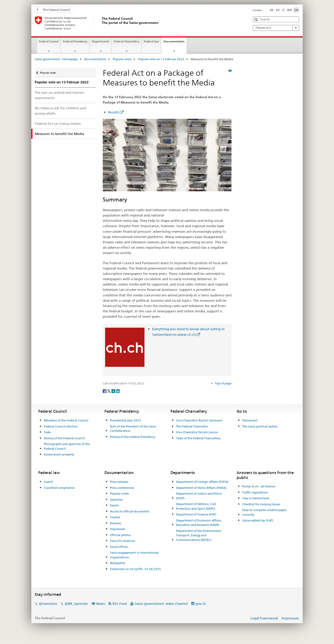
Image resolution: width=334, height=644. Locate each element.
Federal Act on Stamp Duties (58, 124)
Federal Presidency (75, 41)
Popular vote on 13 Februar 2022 (161, 59)
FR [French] (278, 10)
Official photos (120, 535)
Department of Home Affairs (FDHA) (201, 488)
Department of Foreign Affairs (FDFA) (202, 482)
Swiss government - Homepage (56, 59)
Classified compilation (59, 488)
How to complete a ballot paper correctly (264, 512)
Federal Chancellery (127, 41)
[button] (257, 20)
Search (48, 482)
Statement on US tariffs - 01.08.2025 (135, 569)
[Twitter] (109, 391)
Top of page (223, 383)
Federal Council (49, 41)
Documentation (175, 43)
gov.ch (201, 604)
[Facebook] (105, 391)
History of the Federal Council (64, 438)
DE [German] (272, 10)
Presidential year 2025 (125, 420)
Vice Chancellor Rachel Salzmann (199, 420)
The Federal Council (54, 10)
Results (114, 112)
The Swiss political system (260, 426)
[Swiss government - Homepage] (101, 23)
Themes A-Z (276, 28)
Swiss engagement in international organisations (134, 555)
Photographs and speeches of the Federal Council (67, 446)
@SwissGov (48, 604)
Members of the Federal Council (66, 420)
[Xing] (114, 391)
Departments (101, 41)
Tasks (47, 432)
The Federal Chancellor (192, 426)
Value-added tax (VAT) (258, 520)
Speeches (116, 499)
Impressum (118, 529)
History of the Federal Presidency (133, 437)
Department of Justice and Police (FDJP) (199, 496)
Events (114, 505)
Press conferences (122, 488)
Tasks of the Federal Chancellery (198, 438)
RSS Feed (120, 604)
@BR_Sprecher (76, 604)
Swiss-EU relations (122, 541)
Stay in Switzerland (256, 498)
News (101, 604)
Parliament (250, 420)
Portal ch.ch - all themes (259, 486)
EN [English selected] (296, 10)
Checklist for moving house (261, 504)
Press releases (119, 482)
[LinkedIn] (118, 391)
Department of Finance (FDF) (196, 514)
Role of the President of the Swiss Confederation (133, 429)
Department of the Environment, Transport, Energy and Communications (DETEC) (199, 535)
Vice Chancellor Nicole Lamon (197, 432)
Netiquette (118, 563)
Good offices (119, 547)
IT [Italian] (283, 10)
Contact (257, 10)
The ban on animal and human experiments (59, 95)
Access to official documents (130, 511)
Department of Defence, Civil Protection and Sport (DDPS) (196, 506)
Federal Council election (61, 426)
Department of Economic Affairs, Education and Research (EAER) (199, 523)
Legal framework (264, 618)
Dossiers (116, 523)
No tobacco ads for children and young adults (60, 111)
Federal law (151, 41)
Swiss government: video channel (161, 604)
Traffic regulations (255, 492)
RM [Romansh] (289, 10)
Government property (59, 454)
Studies (115, 517)
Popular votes (122, 59)
